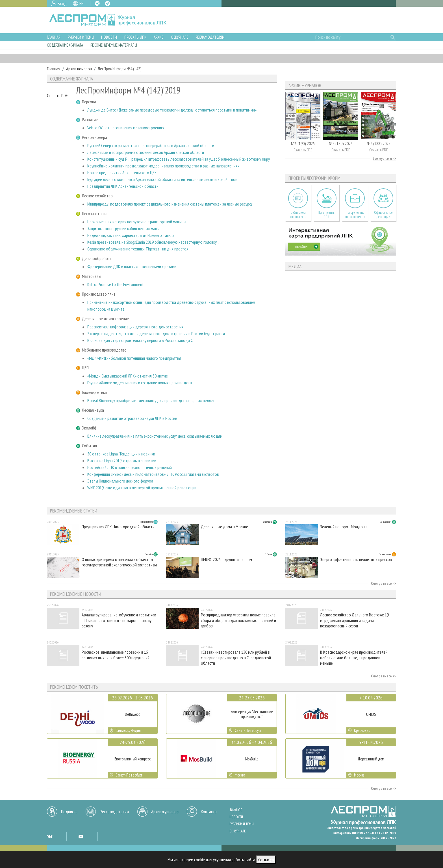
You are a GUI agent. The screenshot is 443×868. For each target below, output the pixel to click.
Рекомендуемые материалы (114, 45)
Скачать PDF (57, 95)
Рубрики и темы (81, 37)
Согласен (266, 860)
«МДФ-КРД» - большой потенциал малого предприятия (134, 358)
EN (82, 3)
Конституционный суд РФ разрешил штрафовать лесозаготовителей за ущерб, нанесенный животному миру (179, 159)
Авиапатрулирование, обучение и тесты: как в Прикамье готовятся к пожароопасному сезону (119, 620)
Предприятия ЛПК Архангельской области (123, 186)
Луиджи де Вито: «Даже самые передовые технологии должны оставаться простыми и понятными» (172, 110)
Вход (62, 3)
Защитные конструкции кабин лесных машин (124, 228)
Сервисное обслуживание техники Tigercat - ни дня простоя (138, 249)
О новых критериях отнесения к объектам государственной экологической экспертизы (119, 562)
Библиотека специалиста (298, 215)
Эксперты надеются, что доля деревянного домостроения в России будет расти (156, 333)
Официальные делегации (383, 215)
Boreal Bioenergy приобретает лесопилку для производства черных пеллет (151, 400)
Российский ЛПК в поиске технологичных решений (130, 467)
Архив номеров (79, 69)
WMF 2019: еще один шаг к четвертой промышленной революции (142, 488)
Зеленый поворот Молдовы (344, 527)
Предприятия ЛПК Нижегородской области (118, 527)
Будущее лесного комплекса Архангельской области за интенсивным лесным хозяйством (162, 179)
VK (97, 3)
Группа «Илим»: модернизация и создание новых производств (140, 383)
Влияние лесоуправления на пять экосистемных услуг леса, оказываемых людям (155, 436)
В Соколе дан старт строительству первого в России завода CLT (142, 340)
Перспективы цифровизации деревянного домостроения (135, 327)
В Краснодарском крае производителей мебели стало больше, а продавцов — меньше (354, 657)
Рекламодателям (210, 37)
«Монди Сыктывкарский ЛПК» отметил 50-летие (128, 376)
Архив (159, 37)
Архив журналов (165, 812)
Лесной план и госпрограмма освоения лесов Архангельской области (146, 152)
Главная (54, 37)
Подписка (69, 812)
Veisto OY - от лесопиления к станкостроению (126, 128)
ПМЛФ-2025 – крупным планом (226, 560)
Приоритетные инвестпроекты (355, 215)
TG (108, 4)
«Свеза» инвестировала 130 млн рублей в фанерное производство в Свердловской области (236, 657)
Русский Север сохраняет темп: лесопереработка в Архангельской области (151, 145)
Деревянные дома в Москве (224, 527)
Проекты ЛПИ (135, 37)
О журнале (180, 37)
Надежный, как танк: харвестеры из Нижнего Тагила (131, 235)
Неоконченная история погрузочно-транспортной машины (137, 222)
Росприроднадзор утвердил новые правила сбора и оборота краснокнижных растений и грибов (238, 620)
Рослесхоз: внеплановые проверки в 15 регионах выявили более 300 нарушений (116, 655)
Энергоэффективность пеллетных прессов (356, 560)
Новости (109, 37)
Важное (236, 810)
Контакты (209, 812)
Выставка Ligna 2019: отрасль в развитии (122, 461)
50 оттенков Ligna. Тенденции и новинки (121, 454)
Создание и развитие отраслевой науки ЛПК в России (132, 418)
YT (81, 836)
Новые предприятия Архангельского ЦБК (122, 173)
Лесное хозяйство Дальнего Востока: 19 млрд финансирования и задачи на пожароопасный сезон (354, 620)
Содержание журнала (65, 45)
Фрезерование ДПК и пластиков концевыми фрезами (132, 267)
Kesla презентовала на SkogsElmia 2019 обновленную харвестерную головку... (153, 242)
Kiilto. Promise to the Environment (116, 284)
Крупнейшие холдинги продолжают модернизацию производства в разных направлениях (163, 166)
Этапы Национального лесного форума (120, 481)
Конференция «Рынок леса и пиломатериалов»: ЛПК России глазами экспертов (153, 474)
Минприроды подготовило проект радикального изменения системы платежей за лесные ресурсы (170, 204)
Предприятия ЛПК (327, 215)
